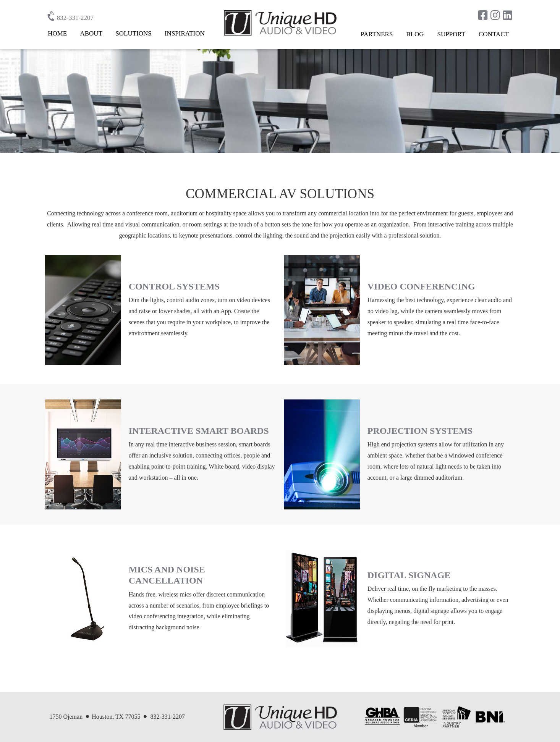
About (91, 33)
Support (451, 34)
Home (57, 33)
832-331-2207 (71, 18)
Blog (415, 34)
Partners (377, 34)
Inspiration (185, 33)
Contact (494, 34)
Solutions (133, 33)
